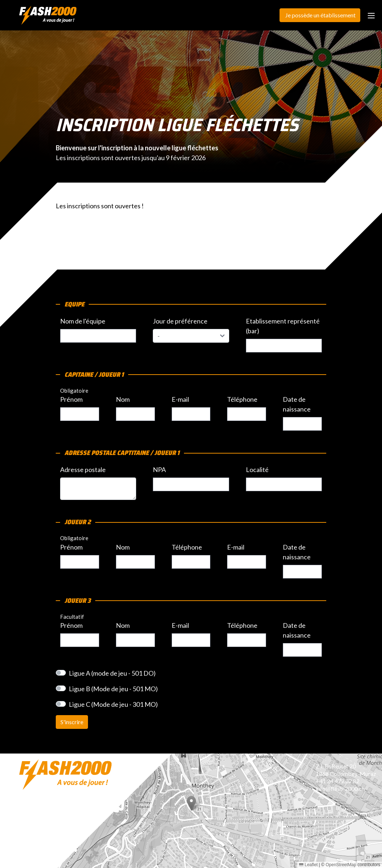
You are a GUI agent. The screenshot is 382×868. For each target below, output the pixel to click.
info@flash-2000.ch (340, 788)
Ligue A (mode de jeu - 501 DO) (112, 673)
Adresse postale (83, 470)
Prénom (71, 399)
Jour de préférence (180, 321)
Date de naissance (297, 404)
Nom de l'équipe (83, 321)
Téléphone (242, 399)
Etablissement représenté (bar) (283, 326)
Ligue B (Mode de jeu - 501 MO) (113, 689)
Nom (123, 399)
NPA (159, 470)
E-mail (180, 399)
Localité (257, 470)
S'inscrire (72, 722)
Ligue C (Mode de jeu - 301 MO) (113, 704)
